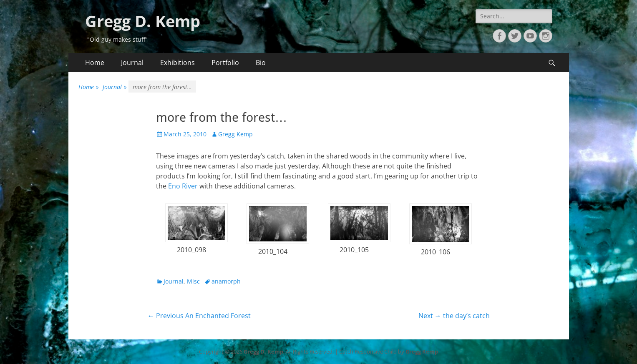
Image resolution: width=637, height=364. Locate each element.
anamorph (226, 281)
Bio (261, 63)
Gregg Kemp (235, 134)
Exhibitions (178, 63)
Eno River (183, 186)
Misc (193, 281)
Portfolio (225, 63)
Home (95, 63)
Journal (132, 63)
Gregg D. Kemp (143, 21)
